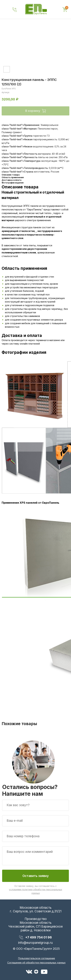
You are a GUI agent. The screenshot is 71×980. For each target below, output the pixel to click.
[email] (35, 821)
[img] (36, 9)
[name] (35, 805)
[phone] (35, 836)
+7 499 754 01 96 (39, 937)
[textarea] (35, 856)
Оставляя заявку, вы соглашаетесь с (35, 890)
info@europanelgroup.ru (35, 943)
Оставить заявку (36, 876)
